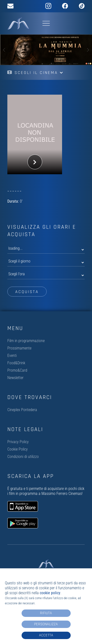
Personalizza (46, 624)
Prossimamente (19, 348)
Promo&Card (17, 370)
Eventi (12, 356)
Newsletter (15, 378)
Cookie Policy (18, 449)
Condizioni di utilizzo (23, 457)
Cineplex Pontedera (22, 410)
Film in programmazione (26, 341)
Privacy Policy (18, 442)
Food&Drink (16, 363)
